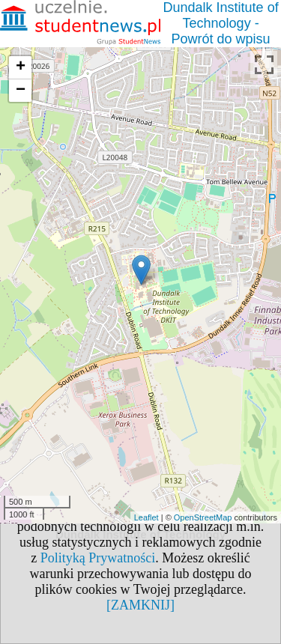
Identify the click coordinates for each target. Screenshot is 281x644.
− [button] (21, 91)
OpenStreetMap (203, 517)
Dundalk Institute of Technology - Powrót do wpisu (221, 23)
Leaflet (146, 517)
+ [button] (21, 67)
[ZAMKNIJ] (140, 605)
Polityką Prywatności (98, 558)
